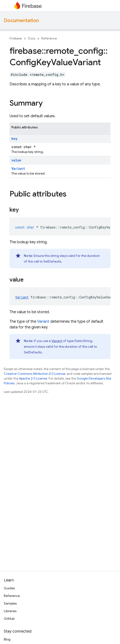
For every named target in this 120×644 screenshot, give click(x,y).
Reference (49, 38)
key (14, 139)
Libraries (10, 611)
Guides (9, 588)
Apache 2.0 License (33, 378)
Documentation (21, 21)
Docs (32, 38)
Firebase (16, 38)
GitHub (9, 619)
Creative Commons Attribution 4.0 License (35, 374)
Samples (10, 603)
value (16, 160)
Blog (7, 639)
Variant (18, 168)
